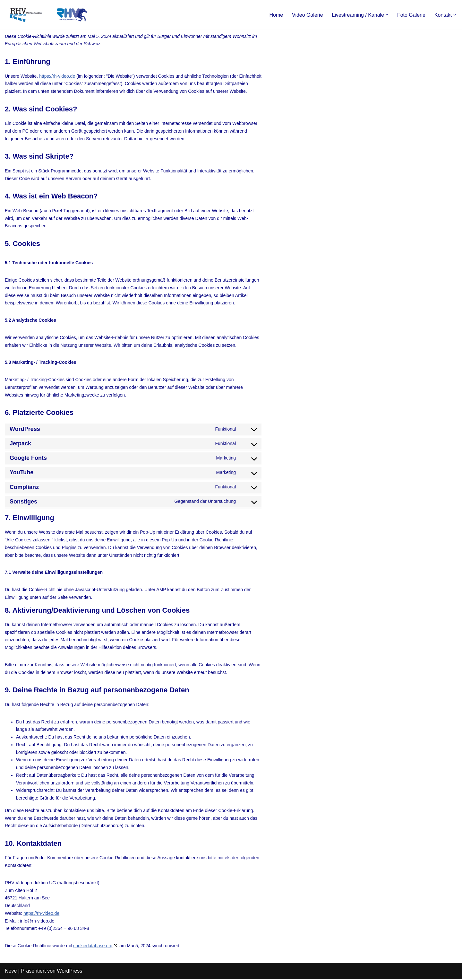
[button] (387, 15)
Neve (11, 972)
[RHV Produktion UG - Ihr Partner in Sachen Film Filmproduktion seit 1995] (47, 15)
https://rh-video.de (57, 76)
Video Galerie (307, 15)
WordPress (69, 972)
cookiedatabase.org (93, 947)
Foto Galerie (411, 15)
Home (276, 15)
